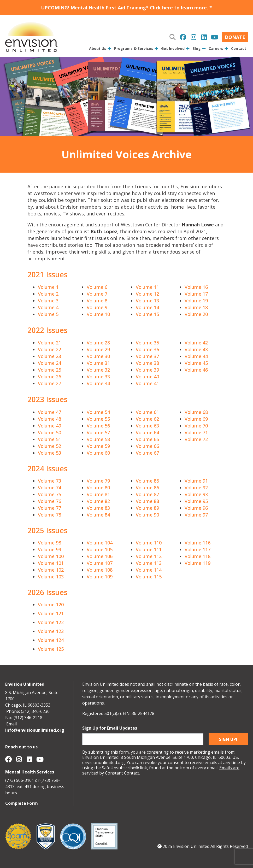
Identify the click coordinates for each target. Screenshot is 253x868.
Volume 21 (49, 343)
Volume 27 (49, 383)
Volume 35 (147, 343)
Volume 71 (196, 432)
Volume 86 (147, 488)
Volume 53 (49, 453)
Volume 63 (147, 426)
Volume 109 (100, 577)
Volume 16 (196, 287)
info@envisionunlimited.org (35, 730)
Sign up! (228, 739)
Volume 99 (49, 549)
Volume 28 (98, 343)
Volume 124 (51, 640)
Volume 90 (147, 515)
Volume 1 (48, 287)
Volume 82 (98, 501)
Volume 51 (49, 439)
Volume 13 (147, 301)
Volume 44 (196, 356)
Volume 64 (147, 432)
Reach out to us (21, 747)
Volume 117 (198, 549)
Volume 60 (98, 453)
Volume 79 (98, 481)
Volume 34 (98, 383)
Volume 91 (196, 481)
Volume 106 (100, 556)
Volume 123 (51, 631)
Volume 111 (149, 549)
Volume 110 (149, 543)
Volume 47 (49, 412)
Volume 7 (97, 294)
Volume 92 (196, 488)
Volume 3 (48, 301)
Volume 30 (98, 356)
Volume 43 (196, 349)
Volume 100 (51, 556)
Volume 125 (51, 649)
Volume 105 (100, 549)
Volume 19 (196, 301)
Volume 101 (51, 563)
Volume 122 (51, 622)
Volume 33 (98, 377)
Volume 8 (97, 301)
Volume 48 (49, 419)
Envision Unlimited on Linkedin (204, 37)
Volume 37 (147, 356)
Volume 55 (98, 419)
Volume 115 (149, 577)
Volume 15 (147, 314)
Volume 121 (51, 613)
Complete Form (22, 803)
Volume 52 (49, 446)
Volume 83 (98, 508)
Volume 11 (147, 287)
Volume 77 (49, 508)
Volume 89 (147, 508)
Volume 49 (49, 426)
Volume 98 (49, 543)
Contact (239, 48)
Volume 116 (198, 543)
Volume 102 (51, 570)
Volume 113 (149, 563)
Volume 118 (198, 556)
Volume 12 (147, 294)
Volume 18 (196, 307)
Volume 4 (48, 307)
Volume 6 (97, 287)
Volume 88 (147, 501)
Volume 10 (98, 314)
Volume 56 (98, 426)
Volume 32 (98, 370)
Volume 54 (98, 412)
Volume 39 (147, 370)
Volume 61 (147, 412)
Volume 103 (51, 577)
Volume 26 (49, 377)
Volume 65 (147, 439)
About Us (98, 48)
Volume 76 (49, 501)
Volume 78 (49, 515)
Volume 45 (196, 363)
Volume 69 (196, 419)
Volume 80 (98, 488)
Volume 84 (98, 515)
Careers (216, 48)
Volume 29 (98, 349)
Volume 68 (196, 412)
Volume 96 (196, 508)
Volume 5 (48, 314)
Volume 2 (48, 294)
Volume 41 (147, 383)
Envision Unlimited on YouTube (214, 37)
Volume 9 (97, 307)
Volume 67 (147, 453)
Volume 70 (196, 426)
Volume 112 (149, 556)
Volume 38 (147, 363)
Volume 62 (147, 419)
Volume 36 (147, 349)
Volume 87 (147, 494)
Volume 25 (49, 370)
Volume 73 (49, 481)
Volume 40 (147, 377)
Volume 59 (98, 446)
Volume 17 (196, 294)
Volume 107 (100, 563)
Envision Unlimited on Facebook (183, 37)
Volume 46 (196, 370)
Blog (197, 48)
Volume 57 (98, 432)
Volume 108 (100, 570)
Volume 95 (196, 501)
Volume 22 (49, 349)
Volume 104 (100, 543)
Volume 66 (147, 446)
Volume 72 (196, 439)
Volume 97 (196, 515)
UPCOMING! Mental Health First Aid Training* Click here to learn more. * (126, 8)
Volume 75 (49, 494)
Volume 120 (51, 605)
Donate (235, 37)
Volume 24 (49, 363)
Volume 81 (98, 494)
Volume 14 (147, 307)
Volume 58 (98, 439)
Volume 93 (196, 494)
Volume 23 (49, 356)
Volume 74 (49, 488)
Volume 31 (98, 363)
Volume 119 (198, 563)
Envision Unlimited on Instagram (193, 37)
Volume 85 (147, 481)
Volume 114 (149, 570)
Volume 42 (196, 343)
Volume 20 (196, 314)
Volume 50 (49, 432)
